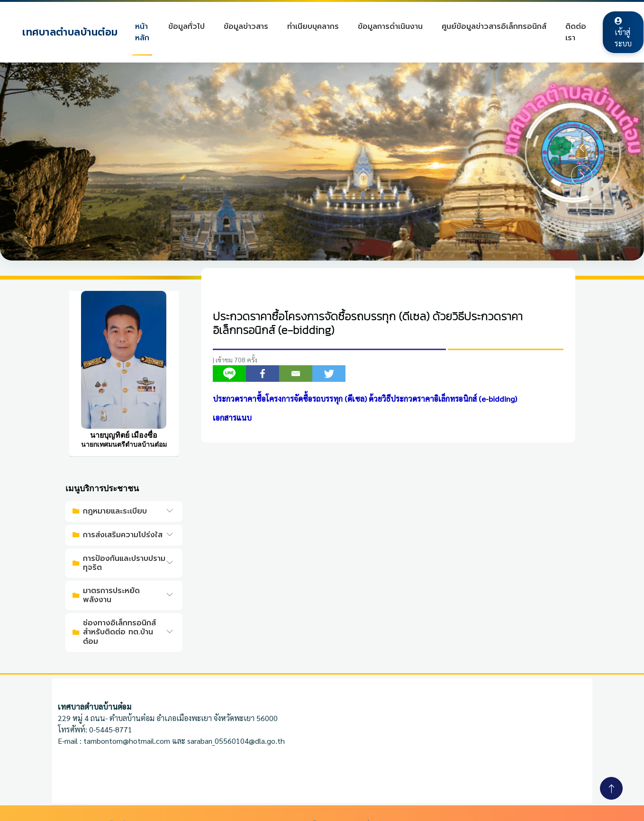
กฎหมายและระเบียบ (110, 511)
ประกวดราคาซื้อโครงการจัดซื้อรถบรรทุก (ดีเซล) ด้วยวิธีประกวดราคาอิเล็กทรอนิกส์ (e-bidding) (368, 324)
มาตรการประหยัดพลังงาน (106, 595)
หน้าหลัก (143, 32)
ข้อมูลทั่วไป (187, 27)
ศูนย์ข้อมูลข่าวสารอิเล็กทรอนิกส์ (494, 27)
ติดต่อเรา (576, 32)
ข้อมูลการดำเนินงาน (391, 27)
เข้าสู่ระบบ (624, 33)
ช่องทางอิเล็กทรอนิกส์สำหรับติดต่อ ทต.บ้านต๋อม (114, 632)
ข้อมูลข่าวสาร (246, 27)
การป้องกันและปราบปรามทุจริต (119, 563)
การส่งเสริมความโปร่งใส (118, 535)
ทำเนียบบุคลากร (313, 27)
